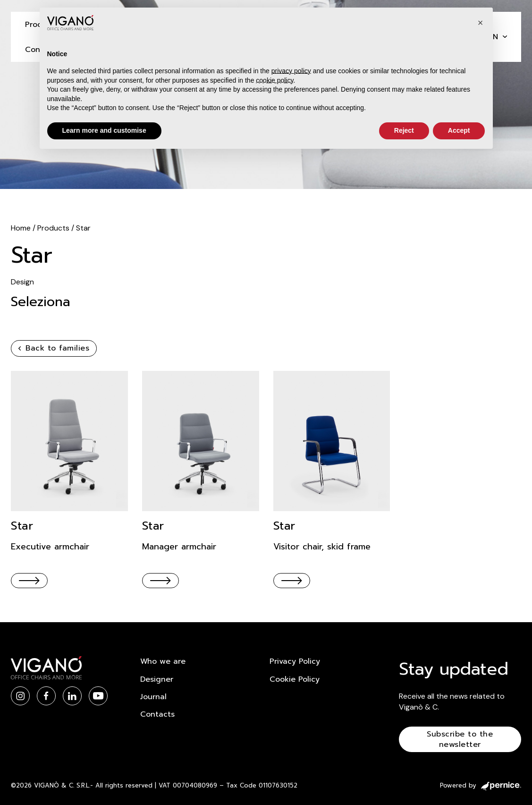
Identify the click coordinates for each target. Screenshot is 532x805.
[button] (481, 23)
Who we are (163, 661)
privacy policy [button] (291, 71)
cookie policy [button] (274, 80)
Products (54, 228)
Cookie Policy (295, 679)
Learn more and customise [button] (104, 130)
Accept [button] (459, 130)
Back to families (54, 348)
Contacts (157, 714)
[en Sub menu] (505, 37)
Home (22, 228)
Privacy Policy (295, 661)
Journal (153, 697)
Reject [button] (404, 130)
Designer (157, 679)
